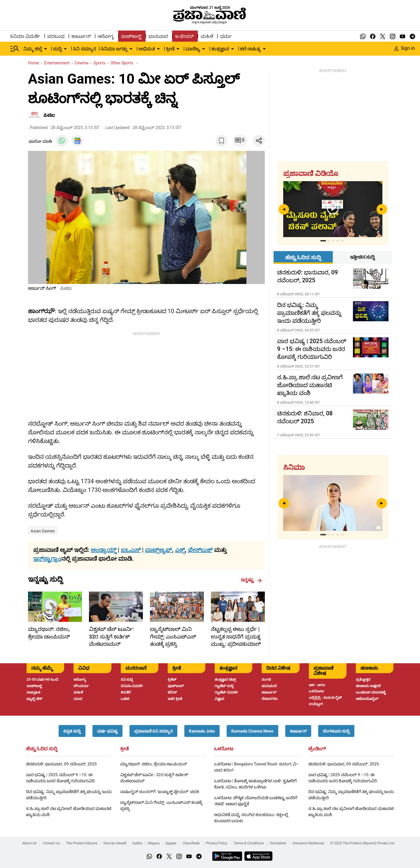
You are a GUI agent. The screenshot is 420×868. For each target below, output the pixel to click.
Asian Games (43, 531)
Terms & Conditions (249, 843)
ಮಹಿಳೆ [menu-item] (207, 36)
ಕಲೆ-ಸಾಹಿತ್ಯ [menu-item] (250, 49)
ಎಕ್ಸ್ (180, 550)
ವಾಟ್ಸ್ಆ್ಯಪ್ (158, 550)
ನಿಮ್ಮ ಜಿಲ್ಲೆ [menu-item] (33, 49)
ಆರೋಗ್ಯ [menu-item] (106, 36)
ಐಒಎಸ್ (131, 550)
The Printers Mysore (82, 843)
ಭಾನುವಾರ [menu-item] (158, 36)
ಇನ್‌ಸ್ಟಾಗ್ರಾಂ (47, 559)
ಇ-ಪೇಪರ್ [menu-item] (184, 36)
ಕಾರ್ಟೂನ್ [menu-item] (81, 36)
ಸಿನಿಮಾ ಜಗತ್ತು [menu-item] (114, 49)
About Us (30, 843)
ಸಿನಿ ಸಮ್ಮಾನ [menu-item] (84, 49)
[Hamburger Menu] (15, 49)
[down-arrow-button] (45, 49)
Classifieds (191, 843)
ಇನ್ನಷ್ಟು (251, 580)
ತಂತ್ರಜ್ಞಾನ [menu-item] (220, 49)
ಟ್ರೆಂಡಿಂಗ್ (317, 749)
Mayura (154, 843)
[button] (72, 731)
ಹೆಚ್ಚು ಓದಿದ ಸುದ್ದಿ (42, 749)
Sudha (137, 843)
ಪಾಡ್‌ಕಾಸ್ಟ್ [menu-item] (131, 36)
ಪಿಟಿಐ (49, 115)
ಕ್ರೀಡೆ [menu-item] (170, 49)
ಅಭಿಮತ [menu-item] (147, 49)
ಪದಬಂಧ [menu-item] (56, 36)
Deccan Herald (115, 843)
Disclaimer (278, 843)
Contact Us (51, 843)
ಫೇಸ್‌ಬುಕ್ (200, 550)
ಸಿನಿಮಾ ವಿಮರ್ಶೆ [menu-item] (25, 36)
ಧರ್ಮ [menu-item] (226, 36)
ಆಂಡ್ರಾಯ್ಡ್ (104, 550)
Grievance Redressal (308, 843)
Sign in (405, 48)
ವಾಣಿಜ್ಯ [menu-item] (193, 49)
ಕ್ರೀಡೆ (124, 749)
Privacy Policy (217, 843)
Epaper (171, 843)
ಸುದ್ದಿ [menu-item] (57, 49)
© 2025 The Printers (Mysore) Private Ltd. (362, 843)
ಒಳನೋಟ (224, 749)
